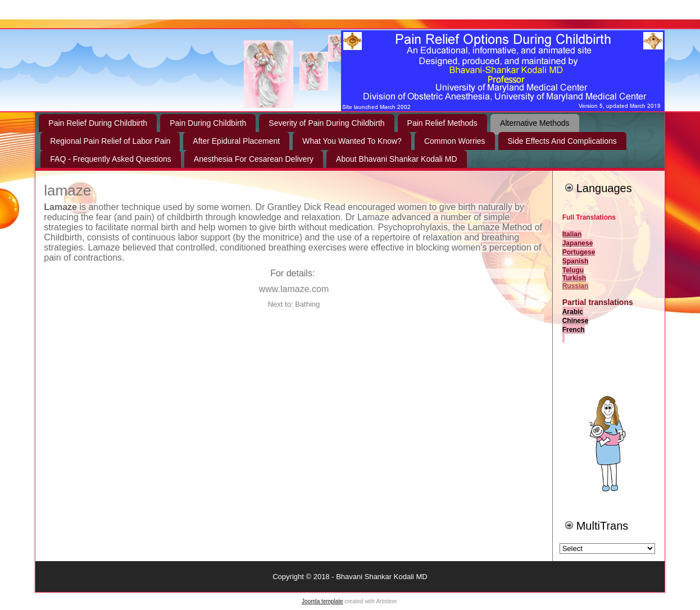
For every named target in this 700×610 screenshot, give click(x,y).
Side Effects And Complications (562, 141)
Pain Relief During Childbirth (98, 123)
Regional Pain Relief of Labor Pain (110, 141)
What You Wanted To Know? (352, 141)
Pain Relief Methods (442, 123)
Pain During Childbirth (208, 123)
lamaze (67, 190)
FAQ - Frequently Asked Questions (111, 159)
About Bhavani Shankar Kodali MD (397, 159)
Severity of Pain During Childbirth (326, 123)
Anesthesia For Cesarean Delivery (254, 159)
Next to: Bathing (294, 304)
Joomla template (322, 601)
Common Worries (455, 141)
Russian (576, 286)
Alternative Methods (535, 123)
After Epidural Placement (236, 141)
